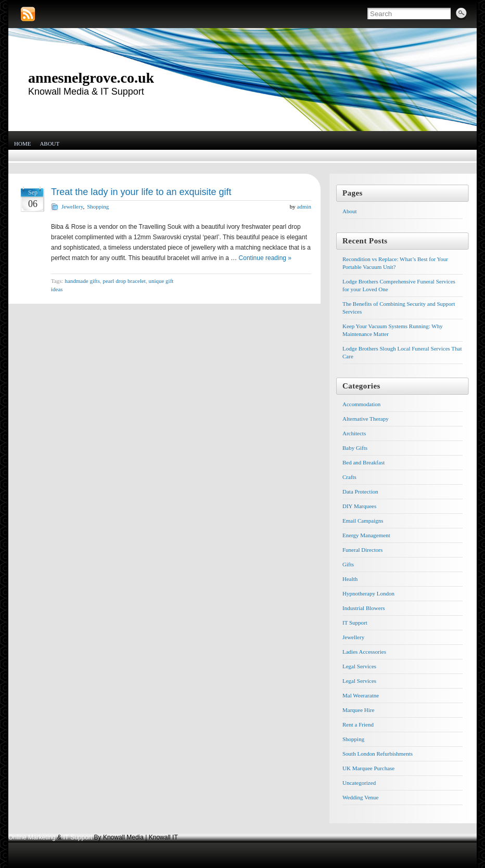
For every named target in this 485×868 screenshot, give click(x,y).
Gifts (348, 564)
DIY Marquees (359, 506)
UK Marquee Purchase (368, 768)
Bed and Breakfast (363, 462)
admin (304, 206)
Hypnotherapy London (368, 593)
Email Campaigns (363, 521)
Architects (354, 433)
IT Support (355, 623)
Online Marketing (32, 837)
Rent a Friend (358, 724)
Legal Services (359, 666)
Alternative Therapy (366, 419)
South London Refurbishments (378, 754)
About (49, 144)
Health (350, 579)
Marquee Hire (358, 710)
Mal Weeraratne (361, 695)
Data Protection (360, 491)
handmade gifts (82, 281)
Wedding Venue (360, 797)
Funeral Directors (362, 550)
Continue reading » (265, 258)
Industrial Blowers (364, 608)
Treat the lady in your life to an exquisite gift (141, 192)
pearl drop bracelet (124, 281)
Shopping (98, 206)
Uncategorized (359, 783)
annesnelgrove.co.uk (91, 78)
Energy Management (366, 535)
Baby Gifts (355, 448)
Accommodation (361, 404)
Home (22, 144)
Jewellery (72, 206)
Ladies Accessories (364, 652)
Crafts (349, 477)
